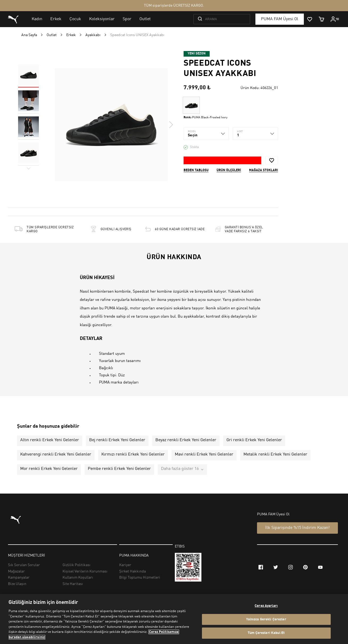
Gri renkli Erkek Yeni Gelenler (254, 440)
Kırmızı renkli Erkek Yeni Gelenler (133, 454)
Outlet (52, 35)
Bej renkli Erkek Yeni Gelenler (117, 440)
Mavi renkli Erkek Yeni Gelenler (204, 454)
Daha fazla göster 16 (180, 469)
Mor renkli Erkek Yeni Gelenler (49, 469)
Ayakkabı (93, 35)
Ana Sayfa (29, 35)
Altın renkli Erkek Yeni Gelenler (50, 440)
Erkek (71, 35)
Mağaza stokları (264, 170)
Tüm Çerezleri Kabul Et (266, 633)
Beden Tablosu (196, 170)
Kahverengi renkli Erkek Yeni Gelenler (56, 454)
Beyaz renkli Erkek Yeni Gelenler (186, 440)
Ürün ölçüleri (229, 170)
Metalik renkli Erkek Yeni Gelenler (275, 454)
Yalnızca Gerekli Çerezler (266, 619)
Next (171, 125)
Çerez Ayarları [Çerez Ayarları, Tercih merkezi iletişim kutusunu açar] (266, 606)
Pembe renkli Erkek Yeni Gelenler (119, 469)
